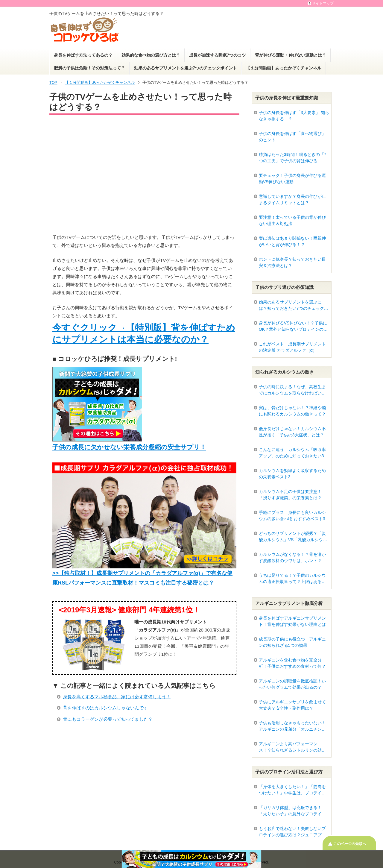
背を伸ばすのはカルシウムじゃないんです (105, 708)
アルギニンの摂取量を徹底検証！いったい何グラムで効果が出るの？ (292, 684)
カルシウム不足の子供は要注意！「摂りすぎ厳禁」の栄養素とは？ (290, 495)
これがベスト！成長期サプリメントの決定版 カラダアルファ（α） (292, 347)
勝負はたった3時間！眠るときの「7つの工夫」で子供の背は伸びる (293, 158)
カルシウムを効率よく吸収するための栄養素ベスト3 (292, 474)
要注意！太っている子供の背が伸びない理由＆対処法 (292, 220)
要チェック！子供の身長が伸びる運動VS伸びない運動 (292, 179)
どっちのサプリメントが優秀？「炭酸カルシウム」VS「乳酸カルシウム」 (292, 537)
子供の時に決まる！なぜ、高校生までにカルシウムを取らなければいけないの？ (292, 390)
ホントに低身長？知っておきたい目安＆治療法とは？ (292, 262)
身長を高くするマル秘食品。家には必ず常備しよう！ (117, 697)
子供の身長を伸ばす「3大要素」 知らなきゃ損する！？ (294, 116)
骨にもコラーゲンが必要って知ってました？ (108, 719)
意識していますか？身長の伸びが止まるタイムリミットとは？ (292, 199)
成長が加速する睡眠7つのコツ (218, 55)
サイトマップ (323, 3)
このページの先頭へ (350, 844)
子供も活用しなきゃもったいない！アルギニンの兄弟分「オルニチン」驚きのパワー (292, 726)
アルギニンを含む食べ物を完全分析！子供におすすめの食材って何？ (292, 663)
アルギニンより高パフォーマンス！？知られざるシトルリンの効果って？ (292, 747)
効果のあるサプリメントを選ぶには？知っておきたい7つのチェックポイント (294, 306)
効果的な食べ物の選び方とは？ (151, 55)
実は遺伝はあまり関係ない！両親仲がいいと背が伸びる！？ (292, 241)
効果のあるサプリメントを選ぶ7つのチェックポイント (186, 68)
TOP (53, 82)
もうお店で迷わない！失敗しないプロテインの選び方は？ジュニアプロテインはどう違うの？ (292, 832)
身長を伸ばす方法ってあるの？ (83, 55)
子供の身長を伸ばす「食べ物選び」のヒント (292, 137)
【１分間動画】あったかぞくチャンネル (284, 68)
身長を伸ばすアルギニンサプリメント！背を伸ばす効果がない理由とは (292, 621)
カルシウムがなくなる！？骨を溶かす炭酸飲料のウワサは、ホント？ (292, 557)
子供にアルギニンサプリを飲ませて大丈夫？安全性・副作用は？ (292, 705)
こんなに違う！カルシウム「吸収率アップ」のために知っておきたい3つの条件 (294, 453)
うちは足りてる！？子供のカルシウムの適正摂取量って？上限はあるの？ (292, 579)
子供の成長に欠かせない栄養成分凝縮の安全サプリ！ (129, 447)
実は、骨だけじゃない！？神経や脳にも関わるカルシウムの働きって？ (292, 411)
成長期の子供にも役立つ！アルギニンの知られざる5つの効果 (292, 642)
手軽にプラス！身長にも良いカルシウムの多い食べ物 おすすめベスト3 (292, 516)
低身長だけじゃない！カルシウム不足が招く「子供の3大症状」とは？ (292, 432)
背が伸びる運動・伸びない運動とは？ (291, 55)
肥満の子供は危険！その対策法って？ (89, 68)
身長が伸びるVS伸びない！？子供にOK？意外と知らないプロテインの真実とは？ (293, 327)
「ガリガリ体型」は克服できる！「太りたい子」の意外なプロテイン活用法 (292, 811)
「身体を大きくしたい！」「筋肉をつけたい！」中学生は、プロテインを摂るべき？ (292, 790)
